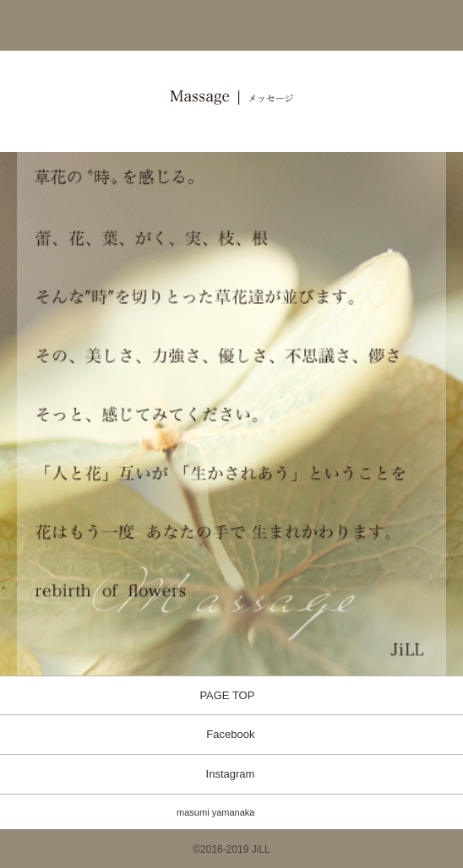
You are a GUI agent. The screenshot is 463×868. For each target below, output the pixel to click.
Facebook (230, 734)
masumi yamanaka (215, 812)
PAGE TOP (227, 695)
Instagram (231, 774)
